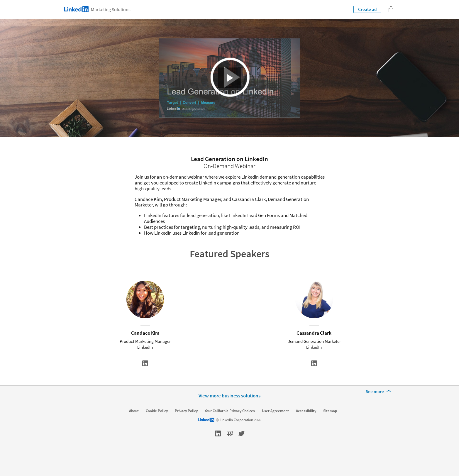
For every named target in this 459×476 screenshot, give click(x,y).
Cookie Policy (157, 426)
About (134, 426)
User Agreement (275, 426)
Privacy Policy (186, 426)
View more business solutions (229, 410)
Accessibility (306, 426)
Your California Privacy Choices (230, 426)
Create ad (367, 9)
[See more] (379, 406)
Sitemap (330, 426)
